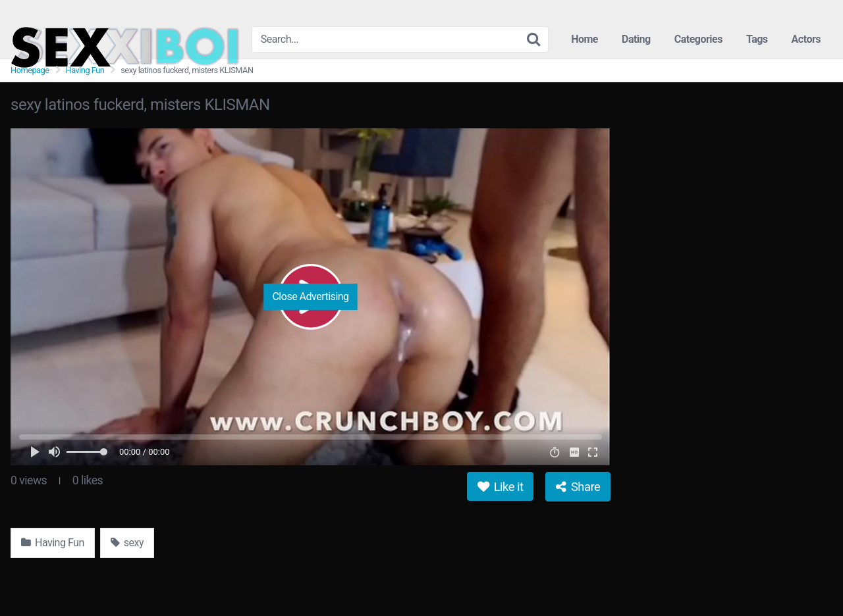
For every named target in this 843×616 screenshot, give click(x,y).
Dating (636, 39)
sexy (127, 543)
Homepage (30, 70)
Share (578, 487)
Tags (757, 39)
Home (585, 39)
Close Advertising (310, 296)
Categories (698, 39)
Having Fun (85, 70)
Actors (806, 39)
